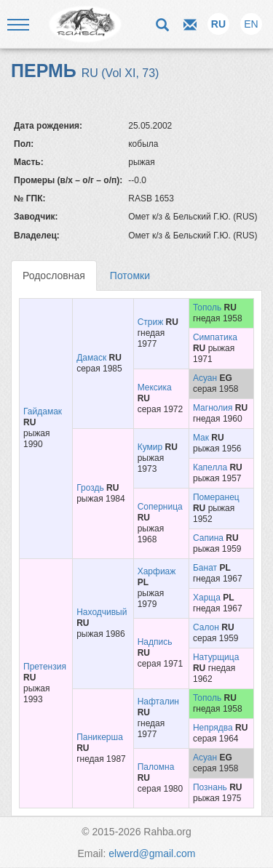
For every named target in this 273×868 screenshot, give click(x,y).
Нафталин (158, 702)
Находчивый (102, 612)
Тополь (207, 308)
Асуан (205, 378)
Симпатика (215, 337)
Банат (205, 568)
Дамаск (91, 358)
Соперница (160, 507)
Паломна (156, 767)
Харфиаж (157, 571)
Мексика (155, 387)
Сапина (208, 538)
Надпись (155, 642)
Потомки (130, 276)
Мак (201, 438)
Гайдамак (43, 411)
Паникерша (100, 737)
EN (251, 24)
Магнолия (213, 408)
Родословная (54, 276)
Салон (206, 627)
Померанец (216, 497)
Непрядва (213, 728)
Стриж (151, 322)
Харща (207, 598)
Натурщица (216, 657)
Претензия (45, 667)
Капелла (210, 467)
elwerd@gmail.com (152, 853)
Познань (210, 787)
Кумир (150, 447)
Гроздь (90, 488)
